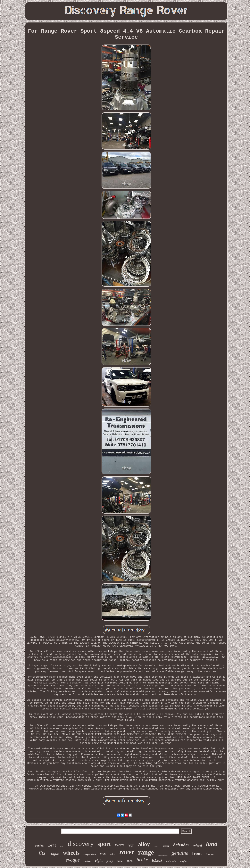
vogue (54, 854)
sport (104, 844)
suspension (90, 854)
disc (62, 846)
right (99, 860)
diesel (120, 861)
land (212, 844)
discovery (81, 844)
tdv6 (103, 854)
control (87, 861)
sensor (166, 846)
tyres (119, 845)
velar (112, 854)
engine (184, 861)
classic (156, 846)
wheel (198, 845)
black (157, 861)
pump (110, 861)
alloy (144, 844)
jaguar (210, 854)
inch (130, 861)
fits (42, 853)
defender (181, 845)
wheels (71, 853)
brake (142, 860)
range (146, 852)
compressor (163, 855)
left (52, 846)
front (197, 853)
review (40, 845)
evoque (73, 860)
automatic (171, 861)
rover (127, 852)
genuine (180, 853)
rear (131, 845)
